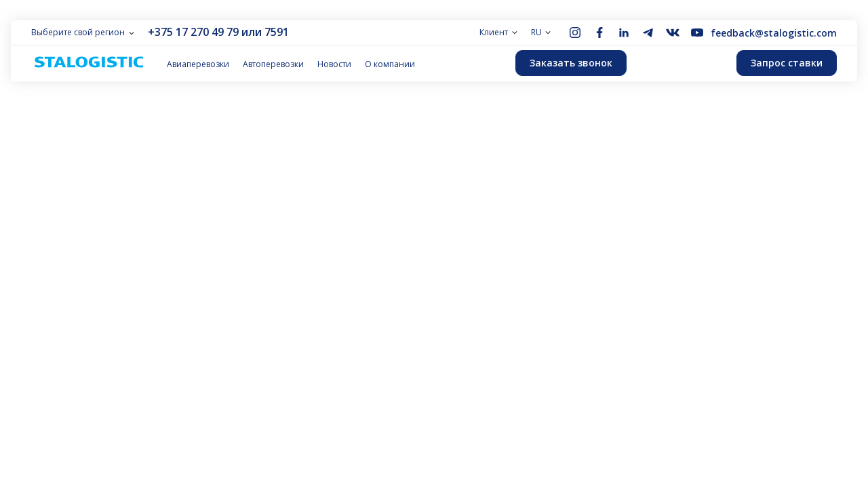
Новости (334, 64)
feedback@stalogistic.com (774, 33)
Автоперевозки (273, 64)
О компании (390, 64)
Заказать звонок (571, 63)
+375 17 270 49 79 (193, 32)
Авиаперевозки (198, 64)
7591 (277, 32)
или (252, 32)
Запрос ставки (787, 63)
